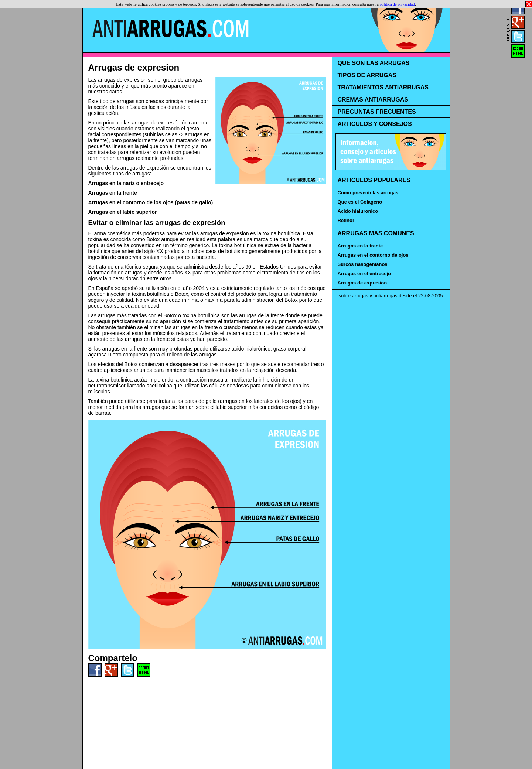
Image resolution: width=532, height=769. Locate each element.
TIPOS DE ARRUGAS (367, 75)
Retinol (346, 220)
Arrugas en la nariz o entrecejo (126, 183)
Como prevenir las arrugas (368, 193)
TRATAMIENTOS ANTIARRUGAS (383, 87)
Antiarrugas (170, 28)
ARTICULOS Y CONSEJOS (375, 124)
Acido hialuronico (358, 211)
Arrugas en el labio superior (123, 212)
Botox (153, 239)
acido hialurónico (251, 349)
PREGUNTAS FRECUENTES (377, 112)
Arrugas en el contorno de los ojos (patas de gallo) (151, 202)
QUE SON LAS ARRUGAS (374, 63)
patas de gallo (200, 401)
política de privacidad (397, 4)
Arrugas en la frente (113, 193)
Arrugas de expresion (134, 67)
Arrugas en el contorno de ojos (373, 255)
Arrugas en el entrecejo (364, 274)
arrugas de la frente (261, 315)
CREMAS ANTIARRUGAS (373, 100)
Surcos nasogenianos (363, 264)
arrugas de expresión (145, 168)
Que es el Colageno (360, 202)
